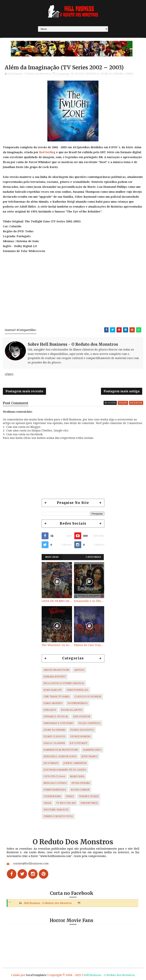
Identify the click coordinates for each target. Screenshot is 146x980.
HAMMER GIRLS (92, 750)
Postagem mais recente (24, 391)
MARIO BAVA (77, 776)
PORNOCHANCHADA (55, 790)
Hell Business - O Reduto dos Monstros (48, 903)
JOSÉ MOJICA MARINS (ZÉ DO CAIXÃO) (65, 770)
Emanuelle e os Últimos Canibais (89, 601)
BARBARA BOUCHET (55, 677)
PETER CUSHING (81, 783)
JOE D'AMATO (51, 763)
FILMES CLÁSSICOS (54, 737)
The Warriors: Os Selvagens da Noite (57, 645)
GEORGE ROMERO (80, 737)
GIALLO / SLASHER (54, 743)
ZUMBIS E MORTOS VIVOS (58, 816)
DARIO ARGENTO (53, 703)
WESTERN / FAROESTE (56, 810)
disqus (123, 403)
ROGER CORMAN (80, 790)
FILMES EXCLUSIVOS (82, 730)
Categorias (93, 557)
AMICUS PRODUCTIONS (56, 670)
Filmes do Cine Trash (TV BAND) (89, 645)
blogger (110, 403)
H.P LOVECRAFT (79, 743)
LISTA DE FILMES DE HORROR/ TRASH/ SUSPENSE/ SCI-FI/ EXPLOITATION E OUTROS (57, 601)
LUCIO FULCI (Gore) (54, 776)
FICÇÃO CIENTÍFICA (87, 74)
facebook (136, 403)
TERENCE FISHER (89, 796)
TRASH (47, 803)
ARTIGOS (79, 670)
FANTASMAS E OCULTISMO (59, 723)
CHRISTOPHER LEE (77, 690)
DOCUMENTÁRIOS (78, 703)
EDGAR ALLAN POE (72, 710)
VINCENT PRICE (89, 803)
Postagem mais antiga (122, 391)
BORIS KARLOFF (53, 690)
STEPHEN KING (52, 796)
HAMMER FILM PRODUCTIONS (61, 750)
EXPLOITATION (82, 717)
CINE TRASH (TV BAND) (57, 697)
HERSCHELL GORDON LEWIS (60, 756)
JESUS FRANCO (89, 756)
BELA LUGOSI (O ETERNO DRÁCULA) (64, 683)
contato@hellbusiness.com (31, 863)
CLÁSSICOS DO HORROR (88, 697)
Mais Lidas (52, 557)
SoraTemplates (36, 975)
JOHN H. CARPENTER (75, 763)
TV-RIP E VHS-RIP (66, 803)
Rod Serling (47, 152)
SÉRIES (129, 74)
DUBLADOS (50, 710)
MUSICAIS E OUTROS (55, 783)
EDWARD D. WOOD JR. (56, 717)
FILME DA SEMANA (112, 74)
